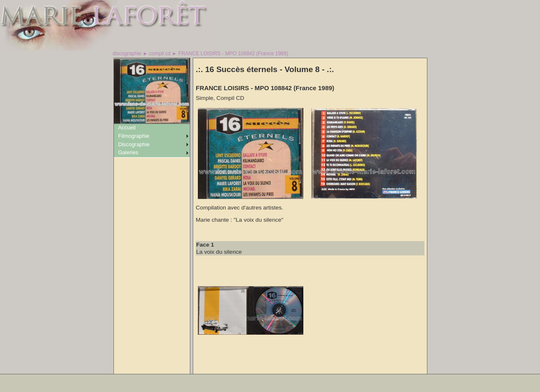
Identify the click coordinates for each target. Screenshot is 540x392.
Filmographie (134, 136)
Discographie (134, 144)
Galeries (128, 152)
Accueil (127, 128)
